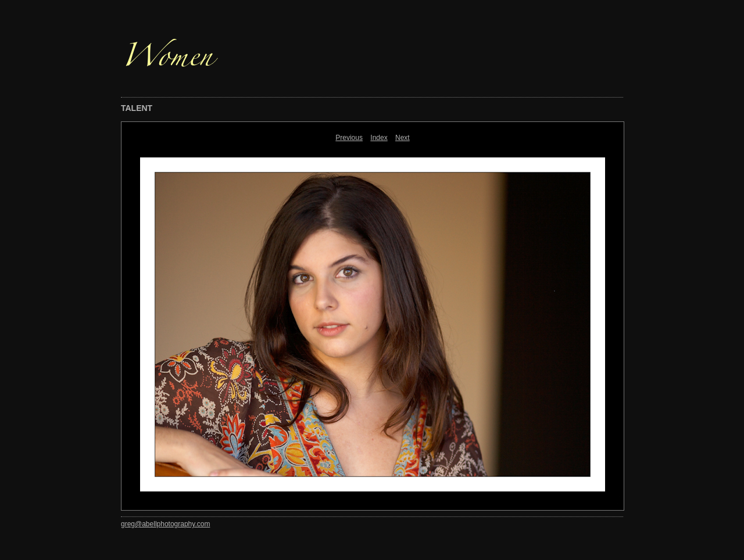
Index (379, 138)
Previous (349, 138)
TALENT (137, 108)
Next (403, 138)
